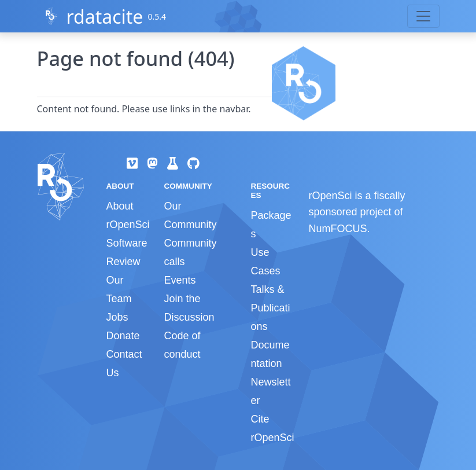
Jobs (117, 317)
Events (180, 280)
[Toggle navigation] (423, 16)
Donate (123, 336)
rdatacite (104, 16)
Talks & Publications (270, 308)
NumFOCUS (337, 229)
